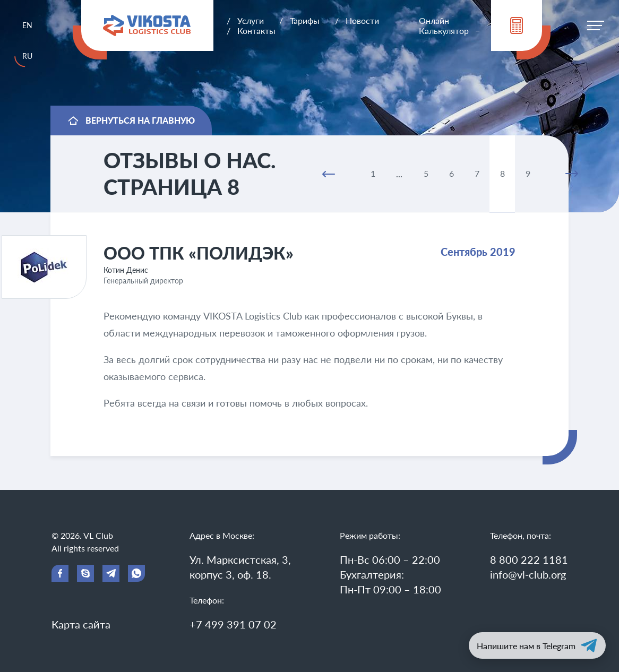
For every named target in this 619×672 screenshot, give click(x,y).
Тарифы (305, 20)
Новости (362, 20)
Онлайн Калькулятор (444, 25)
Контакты (256, 31)
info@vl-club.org (528, 574)
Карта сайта (81, 624)
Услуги (251, 20)
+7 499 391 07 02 (233, 624)
